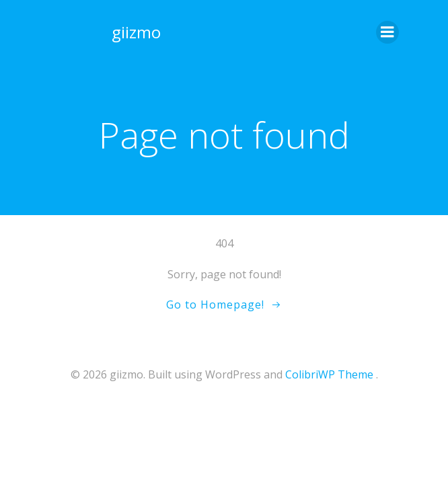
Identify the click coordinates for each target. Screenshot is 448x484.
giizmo (136, 32)
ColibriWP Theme (329, 374)
